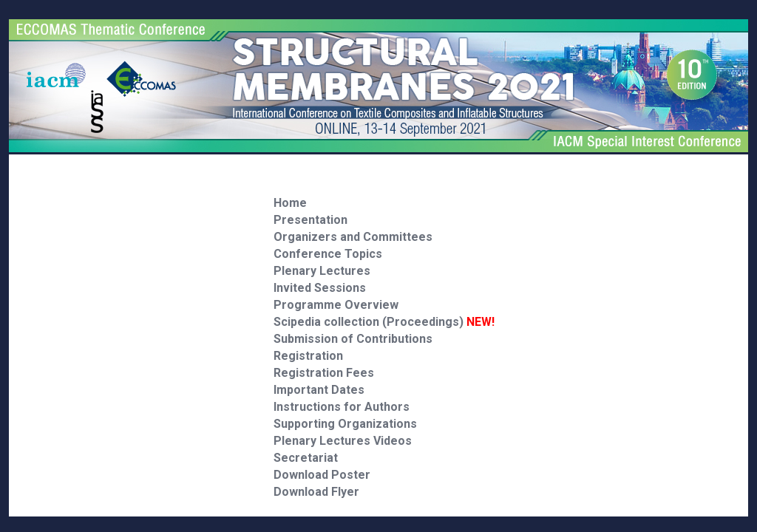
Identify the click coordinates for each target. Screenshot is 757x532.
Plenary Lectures (322, 271)
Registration (308, 356)
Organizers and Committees (353, 237)
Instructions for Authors (342, 407)
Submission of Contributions (353, 339)
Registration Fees (324, 373)
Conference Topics (328, 254)
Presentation (310, 220)
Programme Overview (336, 305)
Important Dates (319, 390)
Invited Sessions (320, 288)
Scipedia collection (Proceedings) (384, 322)
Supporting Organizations (345, 424)
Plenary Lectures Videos (343, 441)
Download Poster (322, 475)
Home (290, 203)
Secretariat (306, 458)
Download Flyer (316, 492)
